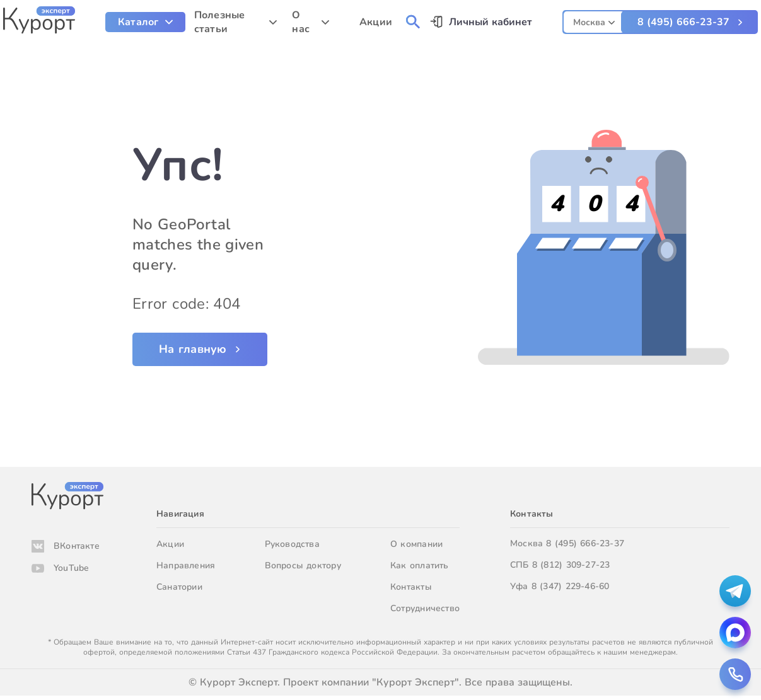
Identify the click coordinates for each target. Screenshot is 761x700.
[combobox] (594, 20)
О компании (416, 544)
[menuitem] (145, 22)
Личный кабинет (491, 22)
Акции (170, 544)
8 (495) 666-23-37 (683, 22)
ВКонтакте (77, 546)
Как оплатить (420, 565)
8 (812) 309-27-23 (571, 565)
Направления (186, 565)
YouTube (71, 568)
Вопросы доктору (303, 565)
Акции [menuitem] (376, 22)
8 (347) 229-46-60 (571, 586)
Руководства (292, 544)
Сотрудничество (425, 608)
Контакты (411, 587)
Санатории (179, 587)
